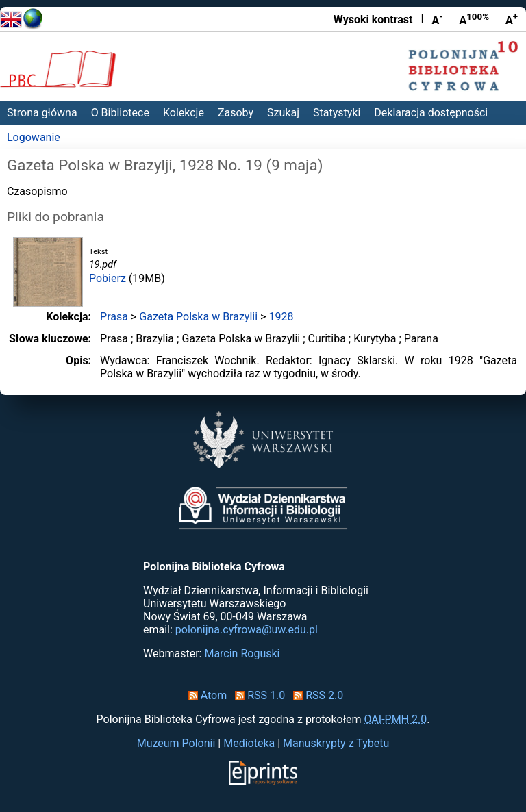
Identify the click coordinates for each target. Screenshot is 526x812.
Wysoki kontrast (373, 20)
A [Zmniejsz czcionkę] (437, 19)
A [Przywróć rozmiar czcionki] (474, 19)
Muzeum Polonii (176, 743)
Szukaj (283, 113)
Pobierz (108, 278)
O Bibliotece (120, 113)
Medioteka (249, 743)
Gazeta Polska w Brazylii (198, 317)
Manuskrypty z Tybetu (336, 743)
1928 (281, 317)
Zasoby (236, 113)
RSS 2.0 (315, 695)
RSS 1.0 (257, 695)
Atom (205, 695)
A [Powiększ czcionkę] (512, 19)
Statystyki (337, 113)
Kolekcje (184, 113)
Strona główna (42, 113)
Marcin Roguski (242, 654)
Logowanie (34, 137)
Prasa (114, 317)
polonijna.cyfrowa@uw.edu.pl (247, 630)
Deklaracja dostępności (431, 113)
